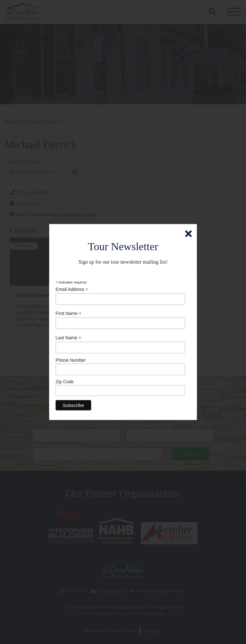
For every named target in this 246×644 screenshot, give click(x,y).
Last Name (69, 338)
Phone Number (71, 360)
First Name (69, 314)
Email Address (72, 289)
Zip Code (65, 382)
